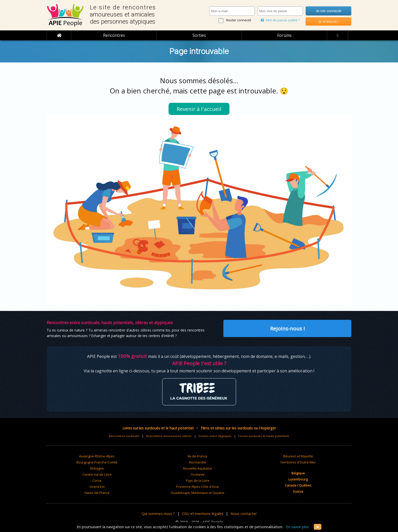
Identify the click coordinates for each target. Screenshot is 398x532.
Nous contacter (244, 514)
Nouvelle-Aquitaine (197, 468)
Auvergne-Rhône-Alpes (97, 456)
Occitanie (198, 474)
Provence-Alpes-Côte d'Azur (198, 487)
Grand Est (97, 487)
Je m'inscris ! (329, 21)
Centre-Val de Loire (97, 474)
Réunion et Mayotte (298, 456)
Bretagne (97, 468)
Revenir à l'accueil (199, 109)
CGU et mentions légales (203, 514)
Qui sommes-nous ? (158, 514)
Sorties (199, 35)
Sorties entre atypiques (215, 436)
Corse (97, 480)
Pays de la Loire (198, 480)
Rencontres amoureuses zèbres (169, 436)
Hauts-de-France (97, 493)
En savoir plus (297, 527)
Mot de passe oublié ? (280, 20)
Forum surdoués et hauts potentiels (264, 436)
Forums (284, 35)
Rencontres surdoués (124, 436)
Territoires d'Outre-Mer (298, 462)
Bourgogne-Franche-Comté (97, 462)
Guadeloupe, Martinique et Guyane (197, 493)
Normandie (198, 462)
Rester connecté (239, 20)
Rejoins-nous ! (287, 328)
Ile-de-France (197, 456)
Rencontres (114, 35)
